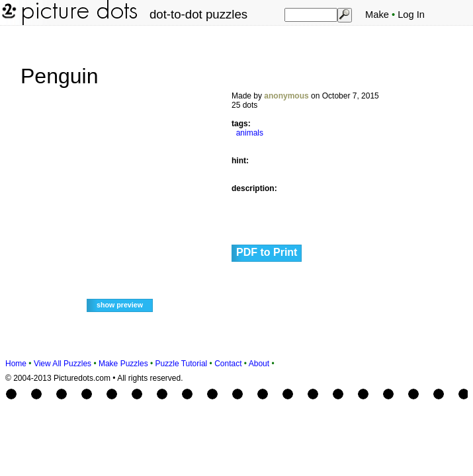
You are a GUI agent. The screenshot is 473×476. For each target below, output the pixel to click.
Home (16, 364)
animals (250, 133)
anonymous (286, 96)
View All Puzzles (63, 364)
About (259, 364)
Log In (411, 15)
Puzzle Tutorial (182, 364)
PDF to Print (267, 252)
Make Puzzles (123, 364)
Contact (228, 364)
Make (377, 15)
